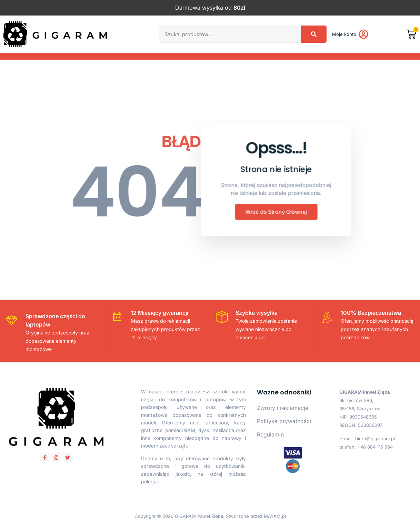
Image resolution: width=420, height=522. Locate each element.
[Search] (314, 34)
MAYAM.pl (275, 516)
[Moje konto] (363, 34)
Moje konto (344, 34)
